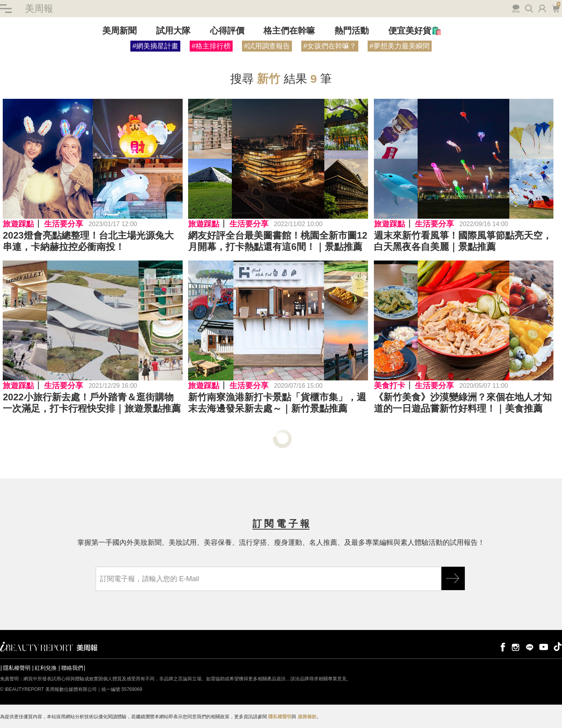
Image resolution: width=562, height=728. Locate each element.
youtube (544, 647)
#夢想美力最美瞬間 (400, 46)
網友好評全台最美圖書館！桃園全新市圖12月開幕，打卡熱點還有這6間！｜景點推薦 (278, 241)
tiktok (558, 647)
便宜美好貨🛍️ (415, 31)
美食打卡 (389, 385)
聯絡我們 (72, 668)
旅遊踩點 (18, 224)
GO (453, 578)
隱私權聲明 (17, 668)
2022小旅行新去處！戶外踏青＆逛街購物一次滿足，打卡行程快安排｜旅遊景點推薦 (92, 403)
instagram (516, 647)
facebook (502, 647)
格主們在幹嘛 (289, 31)
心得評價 (227, 31)
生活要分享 (64, 224)
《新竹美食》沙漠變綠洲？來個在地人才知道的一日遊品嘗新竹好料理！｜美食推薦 (463, 403)
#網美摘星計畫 (155, 46)
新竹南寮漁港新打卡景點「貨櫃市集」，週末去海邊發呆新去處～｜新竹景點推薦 (277, 403)
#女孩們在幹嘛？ (330, 46)
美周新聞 (119, 31)
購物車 (556, 8)
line (530, 647)
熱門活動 (352, 31)
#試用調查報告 (267, 46)
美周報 (39, 8)
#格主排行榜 (211, 46)
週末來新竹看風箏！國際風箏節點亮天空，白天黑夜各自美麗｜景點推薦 (463, 241)
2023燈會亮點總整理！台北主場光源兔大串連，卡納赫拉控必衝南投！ (88, 241)
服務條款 (307, 717)
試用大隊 (173, 31)
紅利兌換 (46, 668)
